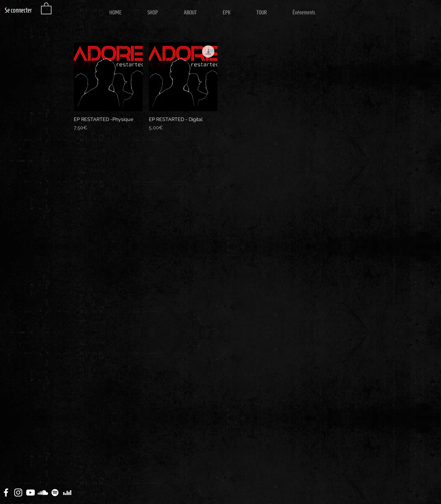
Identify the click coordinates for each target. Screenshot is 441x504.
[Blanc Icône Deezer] (67, 493)
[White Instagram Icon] (18, 493)
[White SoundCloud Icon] (43, 493)
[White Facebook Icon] (6, 493)
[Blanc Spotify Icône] (55, 493)
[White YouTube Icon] (30, 493)
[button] (46, 8)
